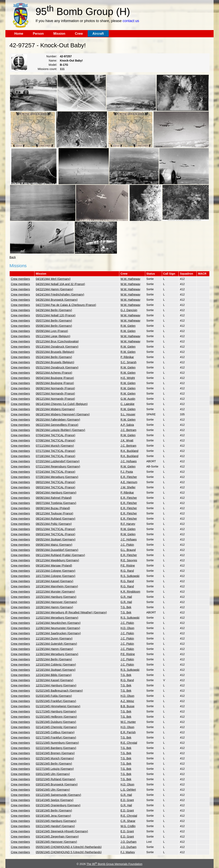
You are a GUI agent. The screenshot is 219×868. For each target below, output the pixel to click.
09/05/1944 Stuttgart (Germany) (56, 539)
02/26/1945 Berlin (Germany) (54, 764)
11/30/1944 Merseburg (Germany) (57, 654)
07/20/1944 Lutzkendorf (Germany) (58, 461)
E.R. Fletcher (129, 477)
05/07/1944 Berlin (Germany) (54, 321)
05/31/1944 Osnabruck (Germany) (57, 367)
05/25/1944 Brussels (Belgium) (55, 362)
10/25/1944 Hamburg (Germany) (56, 597)
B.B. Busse (127, 706)
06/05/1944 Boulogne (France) (55, 383)
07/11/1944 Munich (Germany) (55, 446)
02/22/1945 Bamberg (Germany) (56, 748)
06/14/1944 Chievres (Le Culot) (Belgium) (62, 404)
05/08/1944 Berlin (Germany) (54, 326)
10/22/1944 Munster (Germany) (55, 592)
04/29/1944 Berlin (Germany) (54, 310)
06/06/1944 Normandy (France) (55, 388)
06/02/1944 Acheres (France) (54, 373)
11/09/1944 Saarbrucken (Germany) (58, 633)
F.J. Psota (127, 472)
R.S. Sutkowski (130, 576)
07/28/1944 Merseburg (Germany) (57, 477)
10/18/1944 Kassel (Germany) (54, 581)
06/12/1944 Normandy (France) (55, 399)
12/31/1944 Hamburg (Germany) (56, 685)
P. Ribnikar (127, 357)
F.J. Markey (128, 852)
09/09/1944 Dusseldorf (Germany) (57, 550)
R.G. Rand (127, 571)
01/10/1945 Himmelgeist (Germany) (58, 706)
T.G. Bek (126, 607)
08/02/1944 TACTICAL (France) (55, 482)
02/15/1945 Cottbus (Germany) (55, 732)
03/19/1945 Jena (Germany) (53, 816)
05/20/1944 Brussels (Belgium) (55, 352)
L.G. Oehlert (128, 790)
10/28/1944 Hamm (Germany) (54, 607)
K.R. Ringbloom (130, 592)
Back (13, 257)
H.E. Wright (128, 378)
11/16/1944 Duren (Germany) (54, 638)
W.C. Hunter (128, 722)
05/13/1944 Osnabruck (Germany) (57, 347)
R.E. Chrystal (129, 743)
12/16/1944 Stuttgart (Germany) (56, 670)
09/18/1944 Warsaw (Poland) (54, 566)
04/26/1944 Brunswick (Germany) (57, 300)
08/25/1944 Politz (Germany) (54, 524)
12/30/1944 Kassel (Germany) (54, 680)
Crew (79, 34)
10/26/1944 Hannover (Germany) (56, 602)
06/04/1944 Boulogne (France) (55, 378)
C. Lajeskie (127, 404)
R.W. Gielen (128, 326)
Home (19, 34)
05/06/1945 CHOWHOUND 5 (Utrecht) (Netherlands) (69, 852)
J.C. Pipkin (127, 545)
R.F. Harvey (128, 524)
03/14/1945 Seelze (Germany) (55, 800)
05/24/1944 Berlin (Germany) (54, 357)
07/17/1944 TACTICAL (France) (55, 451)
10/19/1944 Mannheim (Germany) (57, 586)
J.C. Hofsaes (129, 461)
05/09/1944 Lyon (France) (52, 331)
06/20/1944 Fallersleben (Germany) (58, 420)
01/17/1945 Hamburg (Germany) (56, 711)
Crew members (20, 279)
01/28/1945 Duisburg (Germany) (56, 722)
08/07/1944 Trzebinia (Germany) (56, 503)
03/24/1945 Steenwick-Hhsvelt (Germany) (62, 831)
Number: (52, 56)
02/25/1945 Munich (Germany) (55, 758)
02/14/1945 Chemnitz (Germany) (56, 727)
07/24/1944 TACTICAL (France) (55, 472)
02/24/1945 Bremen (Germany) (55, 753)
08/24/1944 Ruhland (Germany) (55, 519)
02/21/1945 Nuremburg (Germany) (57, 743)
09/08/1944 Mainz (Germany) (54, 545)
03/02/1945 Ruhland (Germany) (55, 779)
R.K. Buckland (129, 451)
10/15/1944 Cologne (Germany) (55, 571)
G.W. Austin (128, 399)
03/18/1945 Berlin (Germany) (54, 810)
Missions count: (47, 69)
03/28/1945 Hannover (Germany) (56, 842)
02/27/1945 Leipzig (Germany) (55, 769)
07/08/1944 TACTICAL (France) (55, 440)
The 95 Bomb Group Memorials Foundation (114, 864)
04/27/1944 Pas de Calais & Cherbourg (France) (66, 305)
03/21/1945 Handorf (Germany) (55, 826)
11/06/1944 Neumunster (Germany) (58, 628)
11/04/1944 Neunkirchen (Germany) (58, 623)
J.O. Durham (128, 842)
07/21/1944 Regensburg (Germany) (58, 466)
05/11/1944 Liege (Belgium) (53, 336)
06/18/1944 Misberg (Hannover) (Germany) (63, 414)
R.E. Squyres (129, 560)
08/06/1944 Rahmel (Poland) (54, 498)
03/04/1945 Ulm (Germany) (53, 790)
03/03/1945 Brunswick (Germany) (57, 784)
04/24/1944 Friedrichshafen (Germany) (60, 294)
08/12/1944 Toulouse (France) (54, 513)
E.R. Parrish (128, 732)
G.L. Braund (128, 550)
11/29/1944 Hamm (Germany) (54, 649)
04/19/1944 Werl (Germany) (53, 279)
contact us (131, 21)
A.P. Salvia (127, 425)
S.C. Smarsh (128, 362)
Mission (59, 34)
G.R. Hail (126, 597)
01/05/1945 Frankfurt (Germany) (56, 701)
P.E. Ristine (128, 566)
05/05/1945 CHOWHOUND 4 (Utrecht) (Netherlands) (69, 847)
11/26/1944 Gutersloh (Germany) (56, 644)
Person (38, 34)
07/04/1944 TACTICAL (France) (55, 435)
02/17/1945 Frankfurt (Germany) (56, 737)
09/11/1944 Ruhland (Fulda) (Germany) (60, 555)
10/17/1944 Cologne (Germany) (55, 576)
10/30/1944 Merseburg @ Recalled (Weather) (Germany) (71, 612)
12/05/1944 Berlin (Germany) (54, 659)
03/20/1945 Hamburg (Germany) (56, 821)
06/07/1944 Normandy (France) (55, 394)
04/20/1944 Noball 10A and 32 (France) (60, 284)
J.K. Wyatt (127, 440)
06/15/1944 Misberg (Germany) (55, 409)
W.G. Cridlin (128, 826)
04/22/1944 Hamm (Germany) (54, 289)
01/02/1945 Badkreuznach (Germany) (59, 691)
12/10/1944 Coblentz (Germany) (56, 665)
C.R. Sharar (128, 821)
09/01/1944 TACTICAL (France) (55, 529)
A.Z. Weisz (127, 701)
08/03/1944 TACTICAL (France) (55, 487)
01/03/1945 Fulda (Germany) (54, 696)
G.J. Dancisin (129, 310)
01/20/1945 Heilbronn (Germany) (56, 717)
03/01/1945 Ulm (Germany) (53, 774)
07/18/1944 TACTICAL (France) (55, 456)
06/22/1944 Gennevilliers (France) (57, 425)
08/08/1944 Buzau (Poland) (53, 508)
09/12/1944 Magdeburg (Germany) (57, 560)
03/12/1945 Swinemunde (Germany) (58, 795)
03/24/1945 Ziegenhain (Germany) (57, 837)
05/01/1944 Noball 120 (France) (56, 315)
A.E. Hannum (129, 482)
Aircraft (98, 34)
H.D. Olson (127, 628)
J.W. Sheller (128, 487)
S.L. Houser (128, 414)
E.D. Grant (127, 800)
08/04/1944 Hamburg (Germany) (56, 493)
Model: (53, 65)
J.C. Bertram (128, 430)
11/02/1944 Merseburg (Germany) (57, 618)
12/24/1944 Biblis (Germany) (54, 675)
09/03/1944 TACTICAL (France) (55, 534)
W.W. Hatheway (130, 279)
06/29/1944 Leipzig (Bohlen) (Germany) (60, 430)
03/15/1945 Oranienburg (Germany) (58, 805)
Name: (53, 61)
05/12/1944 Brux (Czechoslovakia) (57, 341)
